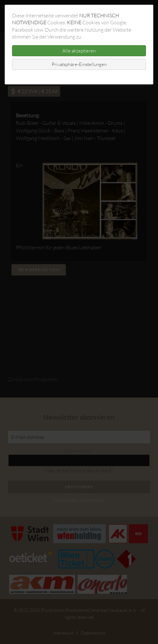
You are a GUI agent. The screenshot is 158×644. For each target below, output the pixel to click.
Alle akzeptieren (79, 51)
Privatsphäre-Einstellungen (79, 64)
